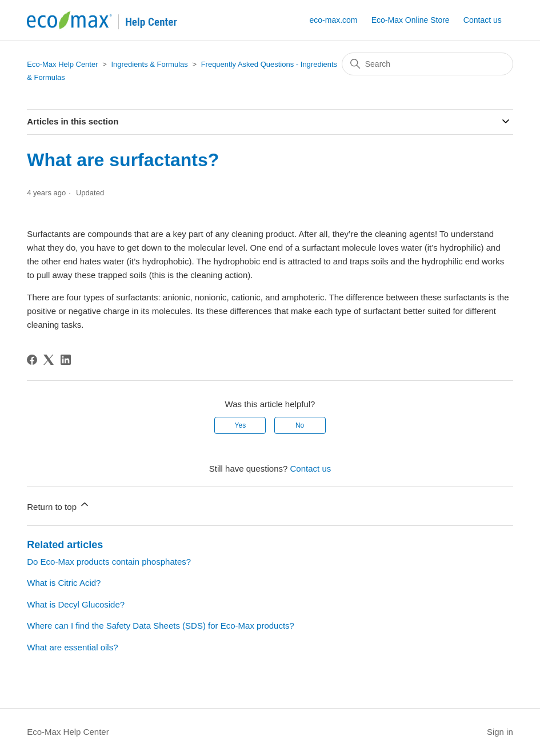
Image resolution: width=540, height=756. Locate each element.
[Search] (427, 64)
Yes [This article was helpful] (241, 425)
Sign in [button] (500, 732)
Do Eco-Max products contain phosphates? (109, 562)
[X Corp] (49, 360)
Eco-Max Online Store (411, 20)
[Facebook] (32, 360)
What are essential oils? (72, 647)
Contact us (483, 20)
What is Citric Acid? (64, 583)
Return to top (59, 505)
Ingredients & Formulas (149, 64)
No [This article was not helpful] (300, 425)
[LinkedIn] (66, 360)
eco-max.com (333, 20)
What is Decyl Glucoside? (76, 604)
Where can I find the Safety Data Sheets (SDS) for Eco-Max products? (161, 626)
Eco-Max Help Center (62, 64)
